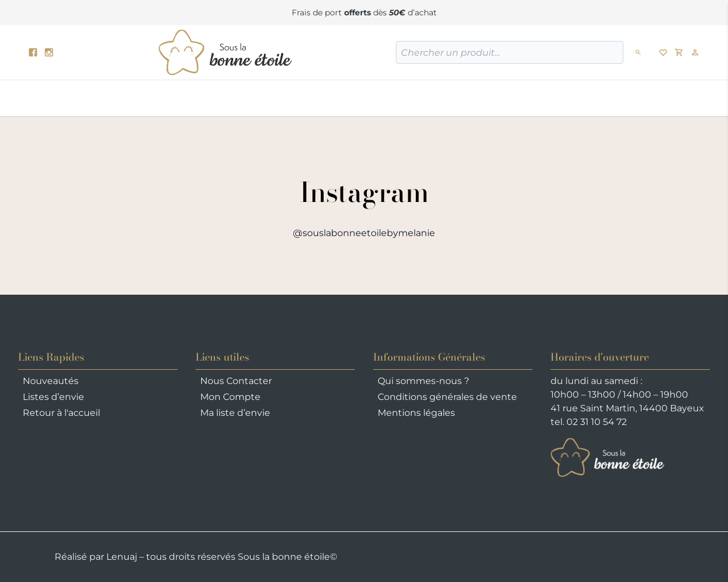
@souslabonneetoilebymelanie (364, 233)
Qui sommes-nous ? (423, 381)
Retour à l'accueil (61, 413)
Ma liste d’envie (235, 413)
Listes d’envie (53, 397)
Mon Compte (230, 397)
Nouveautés (51, 381)
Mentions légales (416, 413)
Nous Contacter (236, 381)
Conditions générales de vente (447, 397)
